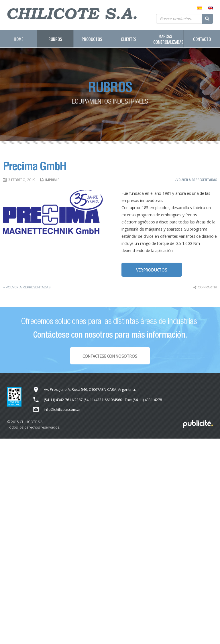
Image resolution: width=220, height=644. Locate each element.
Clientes (129, 39)
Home (18, 39)
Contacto (202, 39)
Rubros (55, 39)
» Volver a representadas (27, 287)
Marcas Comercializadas (168, 39)
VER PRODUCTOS (152, 270)
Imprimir (52, 180)
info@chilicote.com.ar (62, 409)
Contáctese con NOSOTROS (110, 359)
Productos (92, 39)
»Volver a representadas (196, 180)
